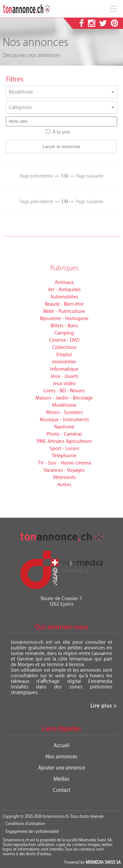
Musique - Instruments (64, 420)
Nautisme (64, 427)
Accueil (61, 746)
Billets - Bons (64, 326)
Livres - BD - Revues (64, 391)
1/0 (64, 176)
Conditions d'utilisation (25, 824)
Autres (64, 485)
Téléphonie (64, 456)
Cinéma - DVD (64, 340)
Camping (64, 333)
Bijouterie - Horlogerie (64, 319)
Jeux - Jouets (64, 376)
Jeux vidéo (64, 384)
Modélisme (64, 405)
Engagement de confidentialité (32, 832)
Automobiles (64, 297)
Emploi (64, 355)
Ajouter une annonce (61, 768)
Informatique (64, 369)
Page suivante (90, 176)
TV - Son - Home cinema (64, 463)
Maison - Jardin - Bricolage (64, 398)
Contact (61, 790)
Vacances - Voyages (64, 470)
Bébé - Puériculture (64, 311)
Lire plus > (104, 706)
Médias (61, 779)
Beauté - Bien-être (64, 304)
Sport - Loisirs (64, 449)
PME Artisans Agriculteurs (64, 441)
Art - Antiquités (64, 290)
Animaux (64, 282)
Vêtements (64, 477)
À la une (61, 132)
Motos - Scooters (64, 412)
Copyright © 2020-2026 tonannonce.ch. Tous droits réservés (53, 816)
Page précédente (36, 176)
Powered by (92, 862)
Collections (64, 347)
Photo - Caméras (64, 434)
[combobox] (62, 92)
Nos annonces (61, 757)
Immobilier (64, 362)
